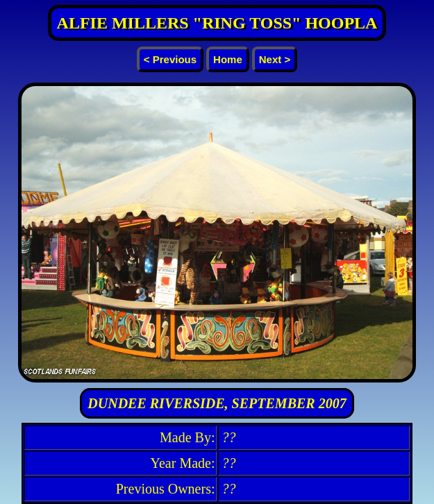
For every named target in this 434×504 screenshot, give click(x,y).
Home (228, 59)
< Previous (170, 59)
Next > (275, 59)
